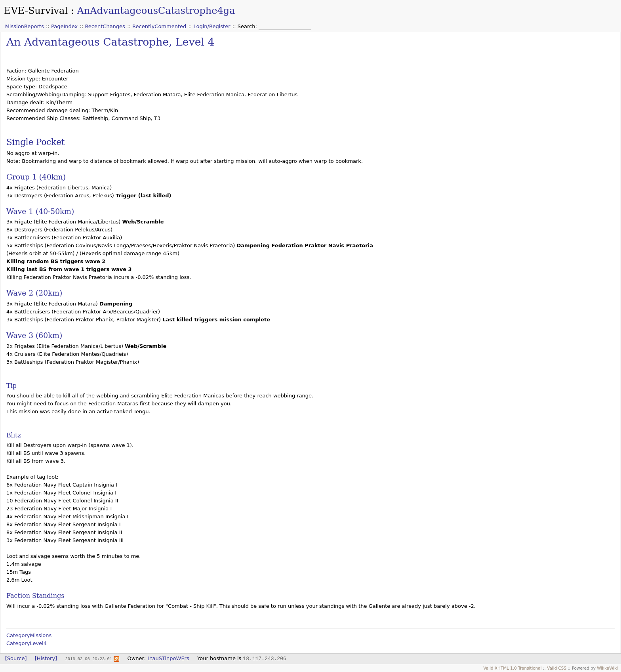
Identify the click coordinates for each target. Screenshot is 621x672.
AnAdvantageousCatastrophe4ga (156, 11)
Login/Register (212, 26)
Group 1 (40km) (36, 177)
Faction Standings (35, 596)
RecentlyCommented (159, 26)
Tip (11, 386)
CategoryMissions (29, 635)
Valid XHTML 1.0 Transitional (513, 668)
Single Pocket (35, 142)
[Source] (16, 658)
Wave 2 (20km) (34, 293)
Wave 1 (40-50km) (40, 211)
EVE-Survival (36, 11)
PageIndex (64, 26)
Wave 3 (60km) (34, 335)
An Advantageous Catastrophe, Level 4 (110, 42)
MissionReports (25, 26)
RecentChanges (105, 26)
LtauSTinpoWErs (168, 658)
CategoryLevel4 (27, 643)
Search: (248, 26)
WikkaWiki (607, 668)
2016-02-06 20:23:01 (88, 659)
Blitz (14, 435)
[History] (46, 658)
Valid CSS (557, 668)
